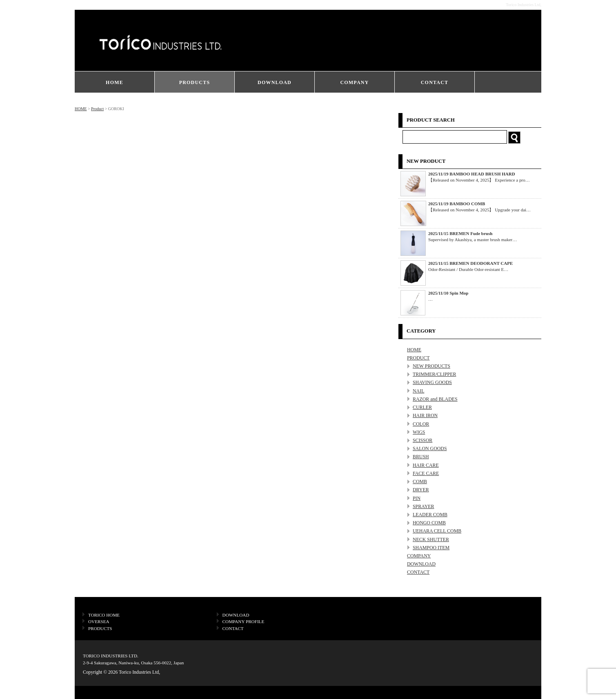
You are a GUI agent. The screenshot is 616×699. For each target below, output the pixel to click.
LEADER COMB (430, 515)
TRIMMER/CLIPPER (434, 374)
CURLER (422, 407)
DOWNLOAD (275, 82)
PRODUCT (418, 358)
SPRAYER (423, 506)
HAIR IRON (425, 415)
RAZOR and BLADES (435, 399)
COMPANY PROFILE (244, 621)
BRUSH (421, 457)
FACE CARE (426, 473)
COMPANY (354, 82)
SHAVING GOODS (432, 382)
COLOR (421, 424)
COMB (420, 482)
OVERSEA (99, 621)
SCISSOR (423, 440)
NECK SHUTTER (431, 539)
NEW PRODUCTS (431, 366)
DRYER (421, 490)
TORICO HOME (104, 615)
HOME (115, 82)
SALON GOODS (430, 448)
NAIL (418, 391)
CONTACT (435, 82)
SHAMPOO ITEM (431, 548)
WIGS (419, 432)
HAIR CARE (426, 465)
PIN (417, 498)
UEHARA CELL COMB (437, 531)
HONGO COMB (429, 523)
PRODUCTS (195, 82)
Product (97, 109)
